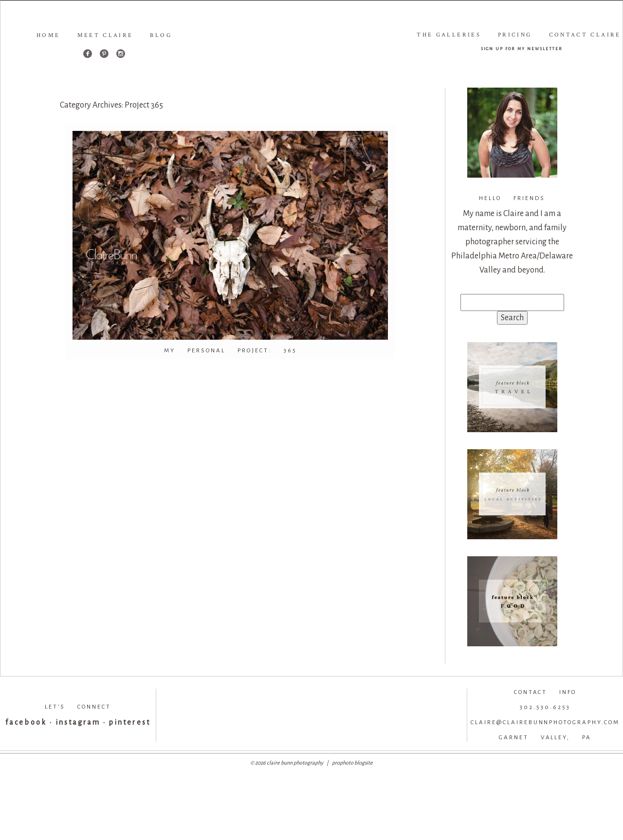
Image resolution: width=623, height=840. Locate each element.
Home (48, 35)
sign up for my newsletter (522, 48)
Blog (161, 35)
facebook (26, 722)
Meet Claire (105, 35)
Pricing (515, 35)
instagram (78, 722)
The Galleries (449, 35)
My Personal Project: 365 (230, 351)
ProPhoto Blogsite (352, 763)
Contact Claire (585, 35)
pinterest (129, 722)
